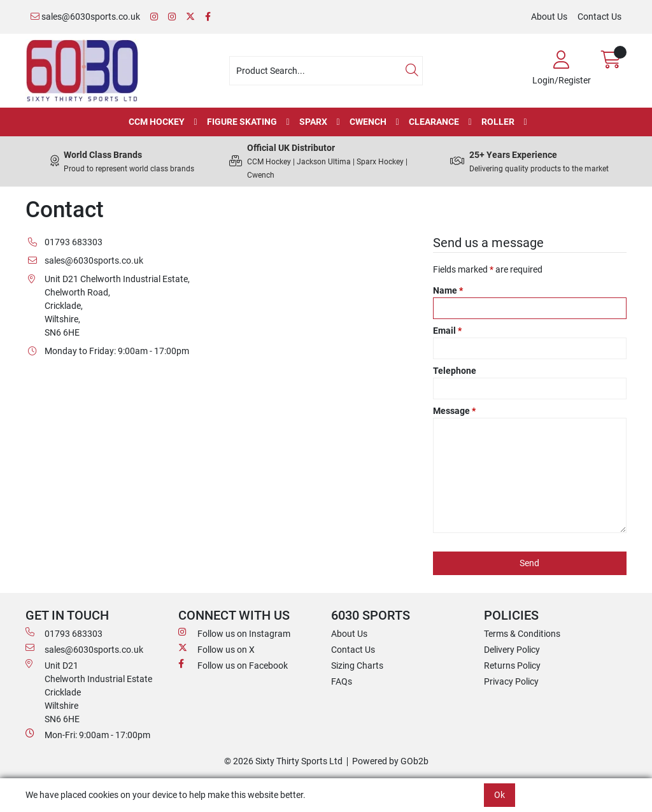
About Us (549, 17)
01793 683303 (64, 633)
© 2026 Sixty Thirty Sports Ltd (283, 761)
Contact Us (599, 17)
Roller (498, 122)
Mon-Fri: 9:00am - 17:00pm (88, 734)
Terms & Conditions (522, 634)
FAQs (342, 681)
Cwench (368, 122)
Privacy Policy (511, 681)
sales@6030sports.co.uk (85, 17)
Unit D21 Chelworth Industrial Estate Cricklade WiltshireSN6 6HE (89, 692)
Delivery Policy (512, 650)
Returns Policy (512, 666)
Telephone (455, 371)
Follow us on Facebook (233, 665)
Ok (500, 795)
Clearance (434, 122)
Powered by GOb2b (390, 761)
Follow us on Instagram (234, 633)
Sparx (313, 122)
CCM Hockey (157, 122)
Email (447, 331)
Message (454, 411)
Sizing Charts (357, 666)
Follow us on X (216, 649)
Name (448, 290)
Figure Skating (242, 122)
